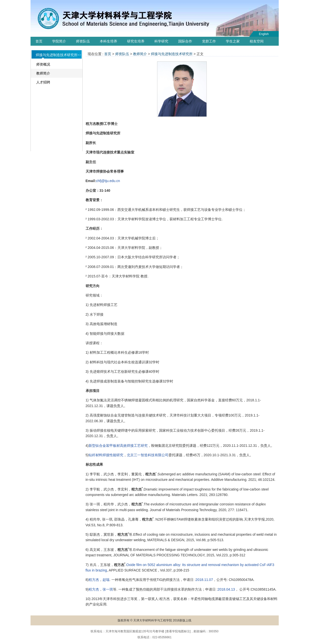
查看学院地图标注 (178, 631)
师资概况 (43, 64)
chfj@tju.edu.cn (108, 181)
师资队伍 (83, 41)
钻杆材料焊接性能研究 (106, 455)
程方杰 (94, 580)
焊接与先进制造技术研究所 (172, 54)
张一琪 (108, 589)
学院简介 (59, 41)
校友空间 (257, 41)
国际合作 (185, 41)
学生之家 (233, 41)
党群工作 (209, 41)
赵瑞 (106, 580)
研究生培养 (136, 41)
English (264, 34)
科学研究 (161, 41)
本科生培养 (108, 41)
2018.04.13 (226, 589)
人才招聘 (43, 82)
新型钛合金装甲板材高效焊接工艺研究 (118, 446)
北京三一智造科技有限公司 (148, 455)
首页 (39, 41)
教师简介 (43, 73)
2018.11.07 (204, 580)
